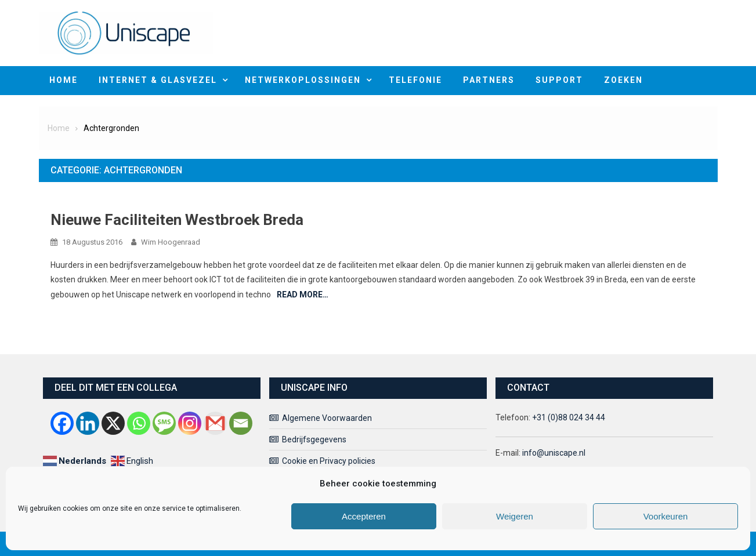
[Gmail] (215, 423)
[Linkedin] (88, 423)
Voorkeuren (666, 516)
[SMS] (164, 423)
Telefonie (415, 80)
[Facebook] (62, 423)
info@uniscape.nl (554, 453)
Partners (489, 80)
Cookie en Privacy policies (329, 461)
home (64, 80)
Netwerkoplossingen (303, 80)
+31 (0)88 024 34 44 (569, 417)
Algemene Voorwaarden (327, 418)
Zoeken (623, 80)
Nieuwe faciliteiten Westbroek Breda (177, 220)
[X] (113, 423)
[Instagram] (190, 423)
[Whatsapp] (139, 423)
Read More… (303, 295)
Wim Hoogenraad (171, 242)
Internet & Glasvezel (158, 80)
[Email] (241, 423)
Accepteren (364, 516)
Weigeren (515, 516)
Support (559, 80)
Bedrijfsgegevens (314, 439)
